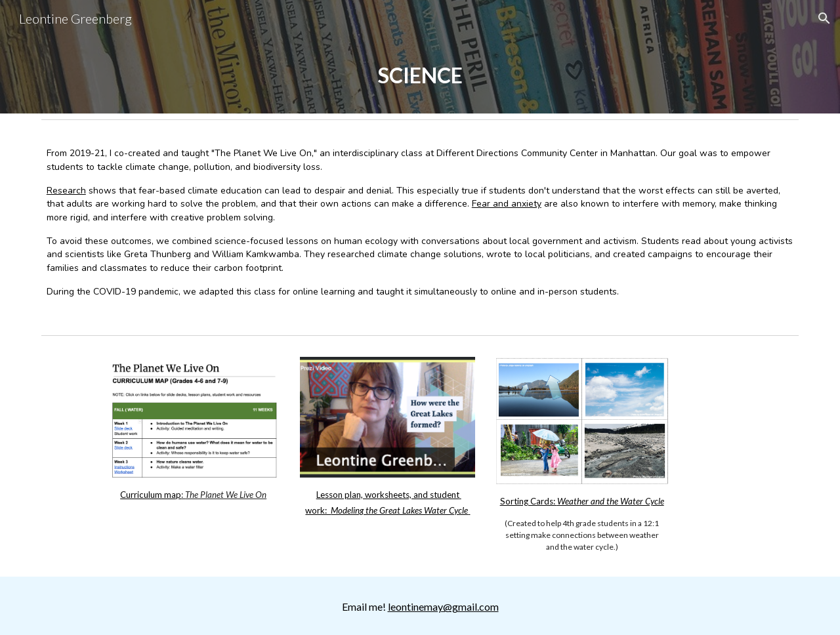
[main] (420, 75)
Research (66, 191)
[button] (824, 18)
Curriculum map (151, 495)
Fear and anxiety (507, 204)
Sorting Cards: (529, 501)
